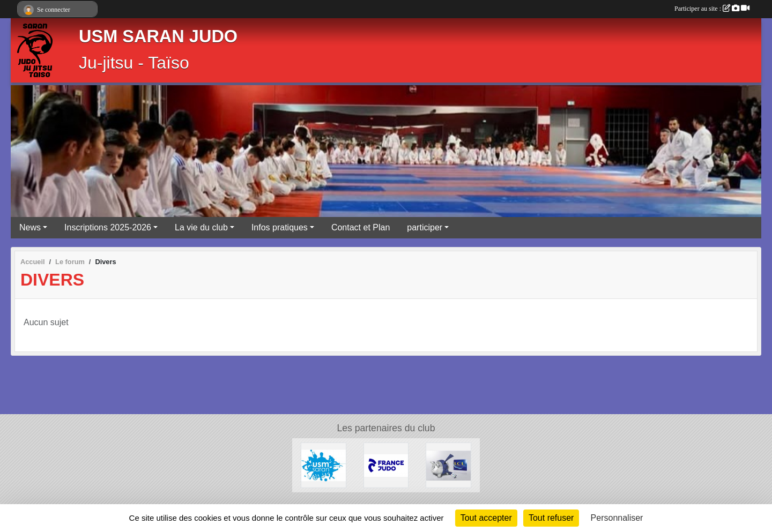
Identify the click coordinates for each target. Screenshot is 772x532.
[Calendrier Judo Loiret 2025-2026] (386, 465)
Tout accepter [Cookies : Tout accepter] (486, 518)
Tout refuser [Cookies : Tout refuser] (551, 518)
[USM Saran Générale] (324, 465)
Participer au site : (712, 9)
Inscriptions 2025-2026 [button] (108, 227)
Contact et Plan (361, 227)
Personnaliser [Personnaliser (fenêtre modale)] (617, 518)
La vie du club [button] (201, 227)
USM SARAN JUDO (158, 36)
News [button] (30, 227)
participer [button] (425, 227)
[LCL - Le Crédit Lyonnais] (448, 465)
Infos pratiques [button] (280, 227)
